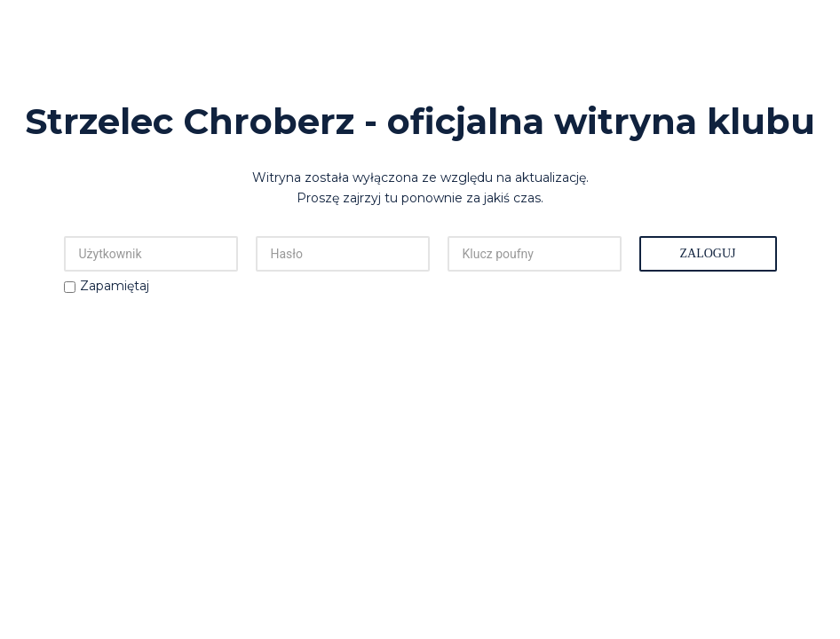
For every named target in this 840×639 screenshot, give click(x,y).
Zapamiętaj (115, 286)
